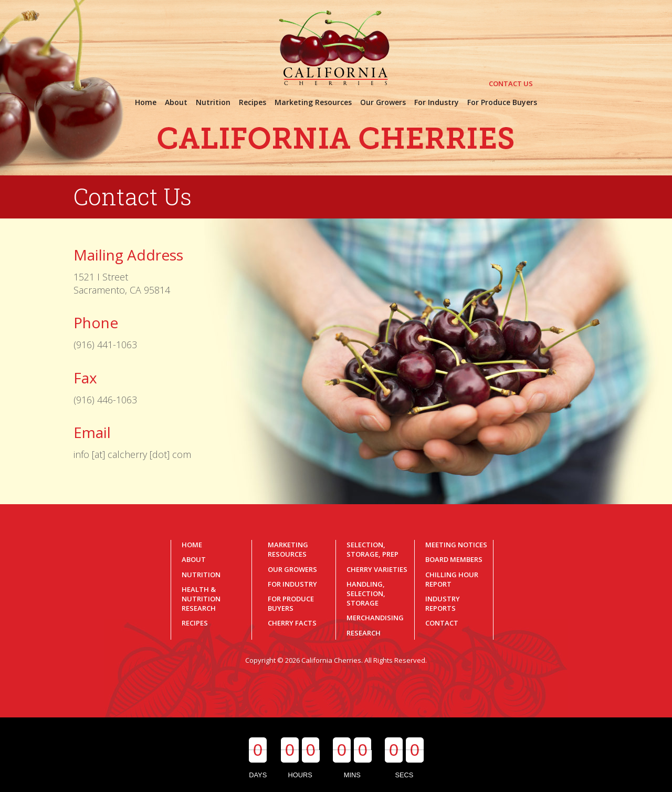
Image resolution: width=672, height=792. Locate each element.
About (194, 559)
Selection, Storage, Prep (372, 549)
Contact (442, 623)
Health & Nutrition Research (201, 599)
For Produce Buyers (291, 603)
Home (192, 545)
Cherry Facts (292, 623)
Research (364, 633)
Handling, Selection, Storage (366, 593)
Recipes (195, 623)
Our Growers (292, 569)
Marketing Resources (288, 549)
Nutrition (201, 575)
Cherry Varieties (377, 569)
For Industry (292, 584)
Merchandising (375, 618)
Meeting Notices (456, 545)
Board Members (454, 559)
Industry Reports (443, 603)
